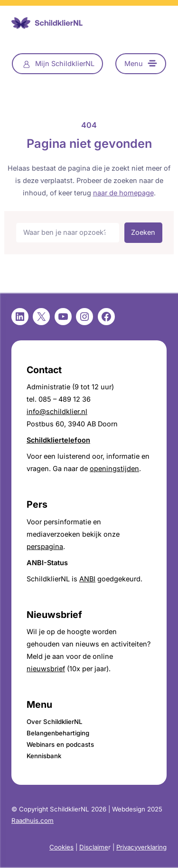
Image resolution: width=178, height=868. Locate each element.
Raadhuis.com (33, 820)
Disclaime (94, 847)
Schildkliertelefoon (58, 440)
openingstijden (114, 468)
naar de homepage (123, 193)
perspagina (45, 546)
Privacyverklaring (141, 847)
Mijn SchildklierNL (65, 63)
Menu (134, 63)
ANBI (87, 579)
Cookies (61, 847)
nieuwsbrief (46, 669)
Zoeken (143, 232)
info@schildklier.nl (57, 411)
